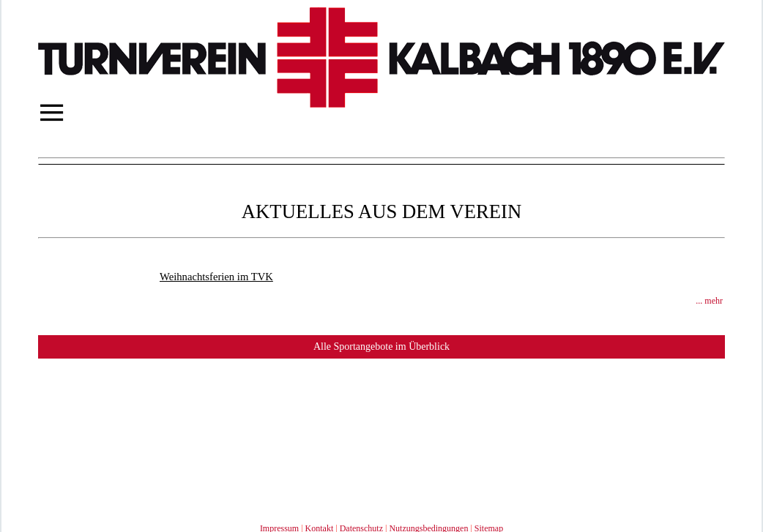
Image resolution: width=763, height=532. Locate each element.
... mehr (709, 301)
